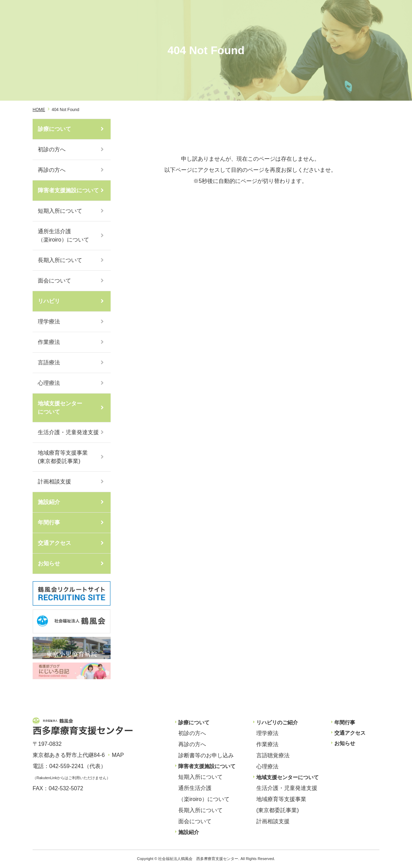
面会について (54, 281)
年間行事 (49, 523)
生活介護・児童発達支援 (68, 432)
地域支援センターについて (60, 408)
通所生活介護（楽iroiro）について (63, 235)
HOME (39, 110)
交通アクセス (54, 543)
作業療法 (49, 342)
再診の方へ (52, 170)
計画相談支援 (54, 482)
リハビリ (49, 301)
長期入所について (60, 260)
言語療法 (49, 363)
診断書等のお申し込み (206, 755)
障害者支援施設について (68, 190)
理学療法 (49, 322)
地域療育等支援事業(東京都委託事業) (63, 457)
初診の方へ (52, 149)
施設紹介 (49, 502)
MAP (118, 755)
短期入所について (60, 211)
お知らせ (49, 563)
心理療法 (49, 383)
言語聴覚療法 (273, 755)
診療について (54, 129)
